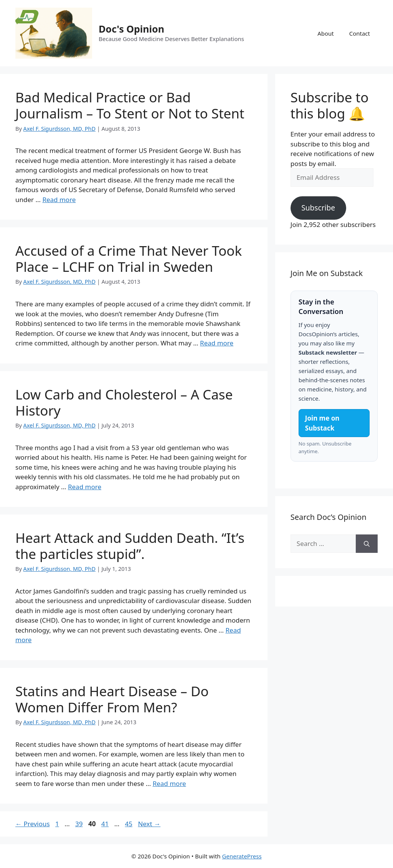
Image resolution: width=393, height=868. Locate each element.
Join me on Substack (322, 423)
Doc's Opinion (131, 29)
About (326, 33)
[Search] (367, 544)
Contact (360, 33)
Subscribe (318, 208)
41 (106, 824)
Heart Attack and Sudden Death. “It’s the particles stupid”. (130, 546)
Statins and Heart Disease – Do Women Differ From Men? (112, 699)
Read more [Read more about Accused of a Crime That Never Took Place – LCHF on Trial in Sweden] (217, 343)
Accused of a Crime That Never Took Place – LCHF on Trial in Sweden (129, 259)
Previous (33, 824)
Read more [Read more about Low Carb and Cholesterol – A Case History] (85, 487)
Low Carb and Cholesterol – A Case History (124, 402)
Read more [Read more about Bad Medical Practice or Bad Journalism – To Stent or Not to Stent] (59, 200)
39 (80, 824)
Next (149, 824)
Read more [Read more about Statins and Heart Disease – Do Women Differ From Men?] (169, 783)
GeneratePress (242, 856)
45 (130, 824)
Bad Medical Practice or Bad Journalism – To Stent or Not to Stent (130, 105)
